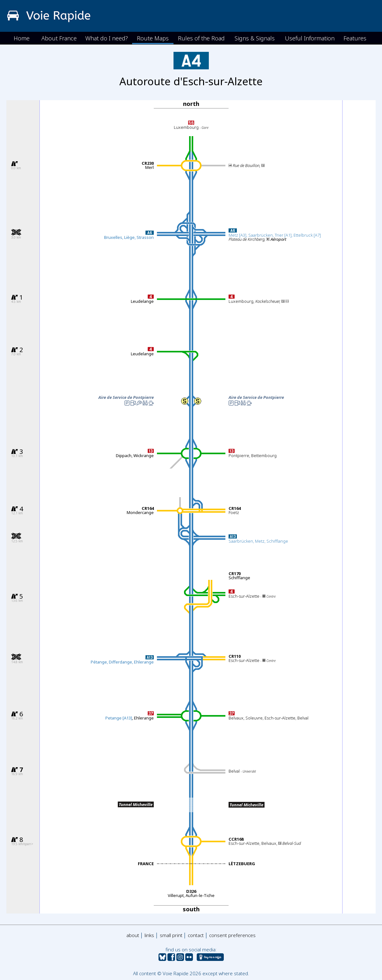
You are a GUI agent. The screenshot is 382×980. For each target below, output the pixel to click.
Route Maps (153, 38)
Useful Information (310, 38)
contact (196, 935)
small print (171, 935)
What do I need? (107, 38)
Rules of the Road (201, 38)
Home (22, 38)
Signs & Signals (255, 38)
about (133, 935)
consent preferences (232, 935)
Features (355, 38)
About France (59, 38)
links (149, 935)
